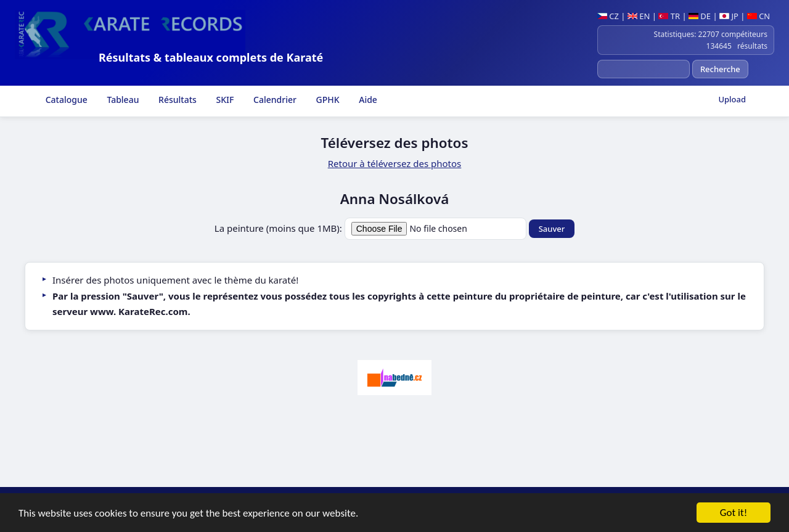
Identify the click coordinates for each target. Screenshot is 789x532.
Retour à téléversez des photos (395, 163)
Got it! (734, 513)
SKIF (224, 100)
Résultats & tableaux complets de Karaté (211, 57)
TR (669, 16)
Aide (367, 100)
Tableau (122, 100)
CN (758, 16)
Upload (732, 99)
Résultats (176, 100)
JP (729, 16)
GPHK (327, 100)
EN (639, 16)
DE (700, 16)
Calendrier (273, 100)
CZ (608, 16)
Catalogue (65, 100)
